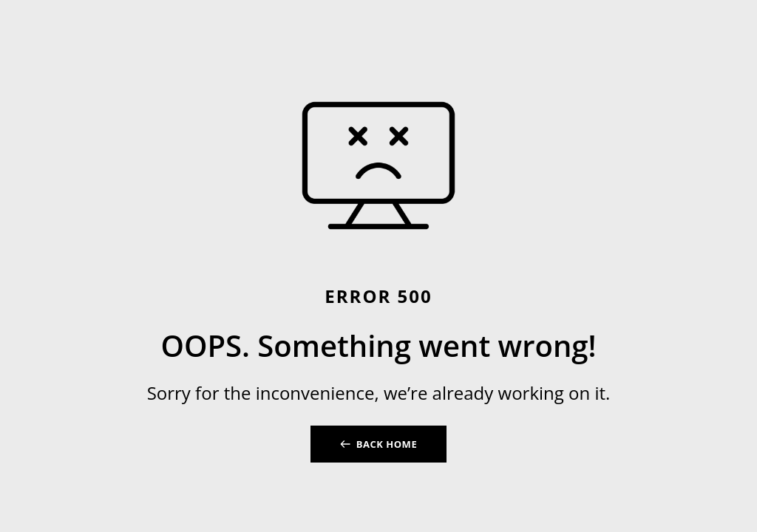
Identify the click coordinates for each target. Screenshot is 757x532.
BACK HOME (387, 444)
